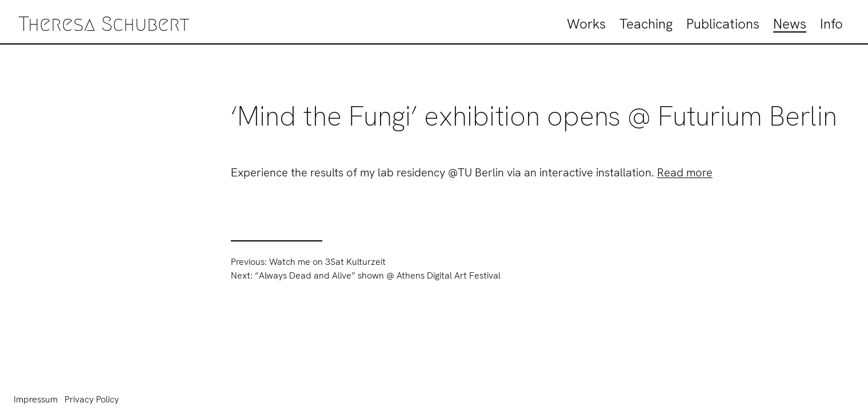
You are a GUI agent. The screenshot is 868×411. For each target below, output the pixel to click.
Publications (723, 24)
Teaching (646, 24)
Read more (685, 172)
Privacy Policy (92, 399)
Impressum (36, 399)
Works (586, 24)
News (790, 24)
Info (831, 24)
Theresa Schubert (104, 24)
